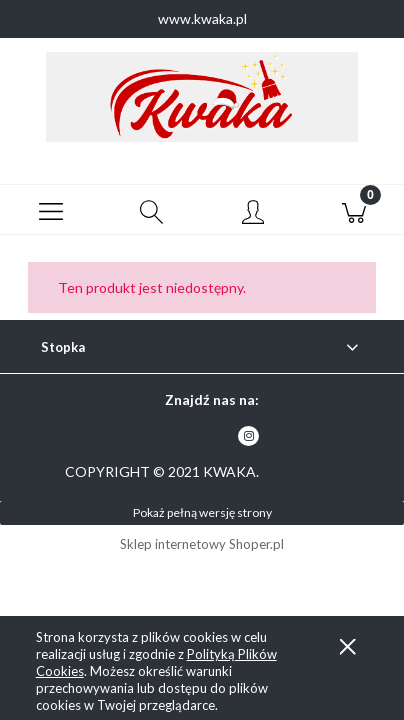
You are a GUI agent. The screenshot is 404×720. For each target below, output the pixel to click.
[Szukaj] (151, 210)
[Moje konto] (252, 213)
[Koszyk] (353, 210)
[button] (50, 210)
